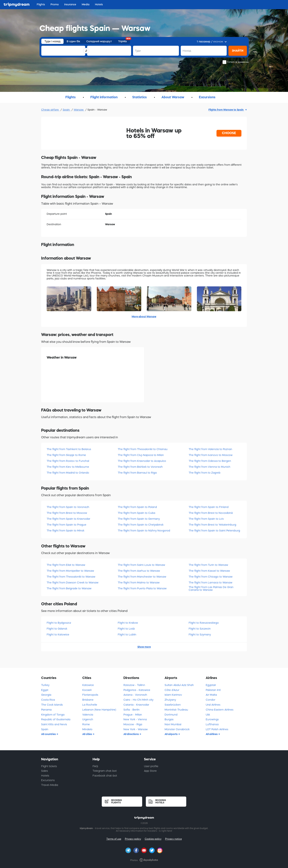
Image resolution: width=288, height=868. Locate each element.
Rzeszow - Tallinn (134, 685)
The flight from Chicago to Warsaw (211, 577)
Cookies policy (153, 839)
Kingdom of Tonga (53, 715)
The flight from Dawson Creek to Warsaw (73, 583)
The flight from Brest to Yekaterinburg (212, 525)
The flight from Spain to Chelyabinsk (141, 525)
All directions (131, 734)
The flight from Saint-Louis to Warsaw (141, 565)
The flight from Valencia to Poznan (210, 449)
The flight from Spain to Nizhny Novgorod (144, 531)
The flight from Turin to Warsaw (208, 565)
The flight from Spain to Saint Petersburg (214, 531)
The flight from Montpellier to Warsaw (70, 571)
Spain (67, 110)
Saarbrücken (173, 705)
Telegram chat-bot (105, 771)
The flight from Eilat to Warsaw (66, 565)
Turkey (45, 685)
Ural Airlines (213, 705)
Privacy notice (173, 839)
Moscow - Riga (133, 724)
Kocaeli (87, 690)
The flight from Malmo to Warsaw (139, 583)
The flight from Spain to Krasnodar (68, 519)
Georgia (46, 695)
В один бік (73, 41)
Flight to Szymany (200, 635)
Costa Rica (48, 700)
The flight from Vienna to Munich (209, 467)
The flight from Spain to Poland (137, 507)
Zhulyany (170, 700)
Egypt (45, 690)
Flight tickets (49, 766)
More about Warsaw (144, 317)
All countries (49, 734)
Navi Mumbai (173, 724)
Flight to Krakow (128, 623)
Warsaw (79, 110)
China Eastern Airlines (220, 710)
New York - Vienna (135, 719)
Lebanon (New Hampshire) (99, 710)
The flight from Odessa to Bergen (210, 461)
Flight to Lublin (127, 635)
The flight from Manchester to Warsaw (142, 577)
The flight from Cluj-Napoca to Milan (141, 455)
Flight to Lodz (126, 629)
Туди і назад (52, 41)
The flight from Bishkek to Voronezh (140, 467)
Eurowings (212, 719)
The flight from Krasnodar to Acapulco (142, 461)
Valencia (88, 715)
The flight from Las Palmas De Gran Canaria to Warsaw (211, 588)
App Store (150, 771)
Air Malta (211, 695)
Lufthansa (212, 724)
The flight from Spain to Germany (139, 519)
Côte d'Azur (172, 690)
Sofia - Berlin (132, 710)
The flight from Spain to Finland (209, 507)
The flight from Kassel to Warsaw (209, 571)
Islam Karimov (173, 695)
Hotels (45, 776)
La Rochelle (90, 705)
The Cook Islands (52, 705)
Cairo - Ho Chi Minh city (138, 700)
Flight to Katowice (58, 635)
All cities (87, 734)
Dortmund (171, 715)
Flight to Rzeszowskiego (204, 623)
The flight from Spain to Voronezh (68, 507)
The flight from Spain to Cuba (136, 513)
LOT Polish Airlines (217, 729)
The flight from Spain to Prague (66, 525)
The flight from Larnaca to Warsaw (210, 583)
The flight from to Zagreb (205, 473)
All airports (171, 734)
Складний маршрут (99, 41)
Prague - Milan (133, 715)
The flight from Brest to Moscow (67, 513)
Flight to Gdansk (57, 629)
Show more (144, 647)
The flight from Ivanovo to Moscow (211, 455)
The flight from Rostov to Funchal (68, 461)
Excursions (48, 780)
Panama (46, 710)
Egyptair (211, 685)
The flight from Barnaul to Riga (137, 473)
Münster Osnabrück (177, 729)
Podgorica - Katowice (137, 690)
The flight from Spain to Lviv (206, 519)
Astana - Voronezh (135, 695)
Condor (210, 700)
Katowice (88, 685)
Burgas (169, 719)
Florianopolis (90, 695)
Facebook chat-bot (105, 776)
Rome (86, 724)
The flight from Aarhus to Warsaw (139, 571)
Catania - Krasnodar (136, 705)
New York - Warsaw (136, 729)
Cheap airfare (50, 110)
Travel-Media (50, 785)
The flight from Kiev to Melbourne (68, 467)
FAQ (95, 766)
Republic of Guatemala (56, 719)
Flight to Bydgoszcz (59, 623)
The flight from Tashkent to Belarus (69, 449)
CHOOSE (229, 133)
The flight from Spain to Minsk (65, 531)
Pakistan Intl (213, 690)
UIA (208, 715)
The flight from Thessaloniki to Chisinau (143, 449)
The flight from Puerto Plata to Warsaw (142, 588)
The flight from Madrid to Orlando (68, 473)
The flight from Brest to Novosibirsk (211, 513)
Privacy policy (133, 839)
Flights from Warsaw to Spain (226, 110)
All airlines (212, 734)
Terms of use (114, 839)
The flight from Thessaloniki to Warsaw (71, 577)
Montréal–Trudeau (176, 710)
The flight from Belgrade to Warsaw (69, 588)
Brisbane (88, 700)
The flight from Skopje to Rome (66, 455)
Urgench (88, 719)
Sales (45, 771)
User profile (151, 766)
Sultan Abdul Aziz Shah (179, 685)
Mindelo (87, 729)
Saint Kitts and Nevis (54, 724)
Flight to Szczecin (200, 629)
